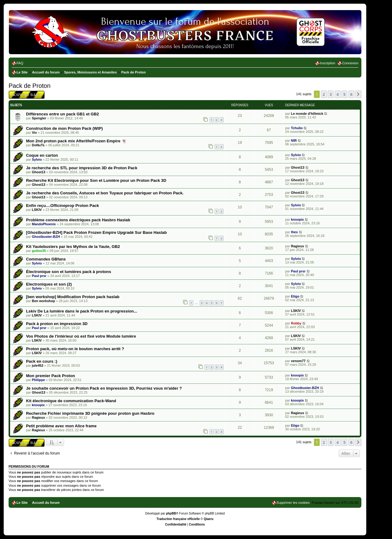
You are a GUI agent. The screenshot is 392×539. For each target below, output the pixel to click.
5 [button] (344, 94)
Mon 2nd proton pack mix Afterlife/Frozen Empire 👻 (76, 141)
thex (294, 232)
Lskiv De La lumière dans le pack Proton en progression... (82, 311)
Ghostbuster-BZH (46, 237)
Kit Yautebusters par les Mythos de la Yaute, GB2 (73, 247)
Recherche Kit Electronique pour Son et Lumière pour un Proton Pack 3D (96, 180)
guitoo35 (39, 251)
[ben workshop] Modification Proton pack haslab (73, 297)
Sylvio (37, 159)
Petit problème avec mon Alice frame (61, 426)
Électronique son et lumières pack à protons (69, 272)
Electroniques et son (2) (49, 284)
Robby (296, 323)
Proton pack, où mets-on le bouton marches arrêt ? (75, 349)
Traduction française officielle (178, 519)
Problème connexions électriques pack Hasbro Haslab (78, 220)
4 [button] (338, 94)
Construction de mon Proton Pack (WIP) (64, 128)
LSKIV (37, 210)
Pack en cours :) (42, 361)
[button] (358, 94)
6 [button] (351, 94)
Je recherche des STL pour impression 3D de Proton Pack (82, 168)
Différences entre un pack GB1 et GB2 (62, 114)
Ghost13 (39, 172)
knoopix (297, 219)
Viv (34, 133)
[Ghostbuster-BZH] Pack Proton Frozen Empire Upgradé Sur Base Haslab (96, 232)
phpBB (171, 513)
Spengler (39, 118)
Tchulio (297, 128)
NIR (294, 140)
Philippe (38, 380)
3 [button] (331, 94)
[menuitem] (17, 63)
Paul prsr (39, 276)
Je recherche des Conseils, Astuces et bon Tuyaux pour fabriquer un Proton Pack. (105, 193)
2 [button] (324, 94)
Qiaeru (209, 519)
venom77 (298, 361)
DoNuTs (38, 145)
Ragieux (298, 246)
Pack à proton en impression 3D (57, 324)
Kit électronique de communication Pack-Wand (71, 401)
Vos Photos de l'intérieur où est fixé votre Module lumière (81, 336)
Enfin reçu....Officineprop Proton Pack (62, 206)
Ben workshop (43, 301)
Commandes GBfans (46, 259)
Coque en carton (42, 155)
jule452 (38, 365)
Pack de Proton (30, 86)
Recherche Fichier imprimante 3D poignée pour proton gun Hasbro (90, 413)
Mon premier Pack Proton (51, 376)
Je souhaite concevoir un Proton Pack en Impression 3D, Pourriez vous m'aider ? (104, 388)
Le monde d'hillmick (307, 114)
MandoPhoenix (44, 224)
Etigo (295, 296)
